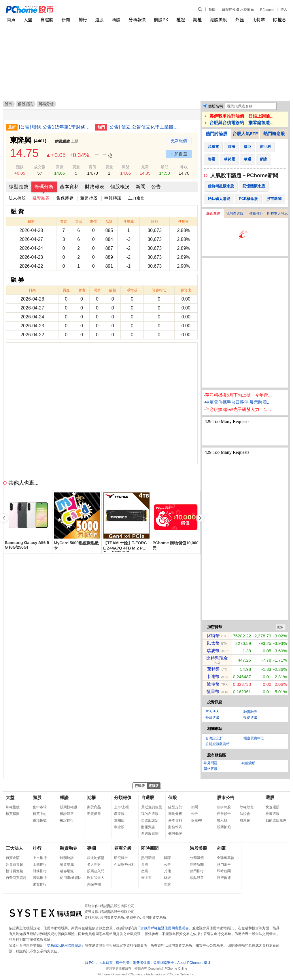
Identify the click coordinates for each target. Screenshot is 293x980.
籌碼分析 (44, 187)
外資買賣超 (14, 864)
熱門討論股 (217, 134)
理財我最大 (96, 878)
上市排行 (40, 858)
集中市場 (40, 807)
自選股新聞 (150, 834)
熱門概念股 (274, 134)
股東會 (245, 820)
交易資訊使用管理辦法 (64, 945)
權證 (181, 19)
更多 (280, 627)
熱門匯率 (224, 864)
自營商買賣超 (16, 878)
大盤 (28, 19)
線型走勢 (19, 187)
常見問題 (211, 763)
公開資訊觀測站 (218, 744)
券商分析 (123, 848)
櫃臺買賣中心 (254, 738)
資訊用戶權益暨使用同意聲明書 (165, 928)
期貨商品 (94, 807)
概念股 (119, 827)
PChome (267, 9)
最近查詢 (213, 214)
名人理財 (94, 864)
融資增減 (67, 864)
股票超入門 (96, 871)
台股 (145, 864)
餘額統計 (67, 858)
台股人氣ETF (245, 134)
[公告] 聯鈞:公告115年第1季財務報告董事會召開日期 (55, 127)
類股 (116, 19)
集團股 (119, 820)
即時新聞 (150, 848)
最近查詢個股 (152, 807)
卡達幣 (213, 676)
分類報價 (137, 19)
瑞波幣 (213, 650)
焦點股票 (197, 878)
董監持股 (89, 198)
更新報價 (179, 141)
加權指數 (13, 807)
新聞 (212, 9)
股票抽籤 (224, 827)
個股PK (161, 19)
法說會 (245, 814)
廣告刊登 (123, 963)
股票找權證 (69, 807)
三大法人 (212, 712)
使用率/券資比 (71, 878)
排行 (83, 19)
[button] (200, 518)
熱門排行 (197, 871)
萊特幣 (214, 669)
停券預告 (224, 814)
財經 (167, 878)
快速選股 (273, 807)
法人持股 (17, 198)
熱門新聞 (148, 858)
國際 (167, 858)
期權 (197, 19)
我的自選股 (235, 214)
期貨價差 (94, 814)
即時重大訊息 (277, 214)
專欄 (91, 848)
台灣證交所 (214, 738)
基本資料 (69, 187)
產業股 (119, 814)
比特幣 (259, 19)
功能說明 (249, 763)
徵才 (207, 963)
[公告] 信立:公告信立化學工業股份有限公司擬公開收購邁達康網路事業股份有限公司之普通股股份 (144, 127)
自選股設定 (150, 820)
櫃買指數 (13, 814)
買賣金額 (13, 858)
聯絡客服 (211, 769)
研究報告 (121, 858)
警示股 (222, 820)
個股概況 (120, 187)
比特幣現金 (217, 658)
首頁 (11, 19)
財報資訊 (148, 827)
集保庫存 (65, 198)
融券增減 (67, 871)
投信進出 (250, 717)
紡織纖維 (63, 141)
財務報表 (95, 187)
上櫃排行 (40, 864)
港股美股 (218, 19)
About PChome (189, 963)
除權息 (280, 19)
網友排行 (40, 884)
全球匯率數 (226, 858)
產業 (145, 871)
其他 (167, 871)
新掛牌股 (224, 807)
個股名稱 (216, 106)
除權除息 (247, 807)
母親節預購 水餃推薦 (238, 9)
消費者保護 (141, 963)
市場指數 (40, 820)
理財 (167, 884)
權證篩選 (67, 814)
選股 (99, 19)
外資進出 (212, 717)
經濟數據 (224, 878)
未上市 (146, 878)
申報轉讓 (113, 198)
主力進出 (137, 198)
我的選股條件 (276, 820)
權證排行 (67, 820)
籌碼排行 (40, 878)
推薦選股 (273, 814)
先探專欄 (94, 884)
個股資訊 (25, 104)
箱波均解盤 (96, 858)
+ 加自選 (179, 154)
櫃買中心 (40, 814)
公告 (156, 187)
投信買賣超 (14, 871)
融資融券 (41, 198)
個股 (173, 797)
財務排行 (40, 871)
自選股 (47, 19)
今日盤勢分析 (124, 864)
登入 (284, 9)
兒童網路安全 (164, 963)
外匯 (240, 19)
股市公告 (226, 797)
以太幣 (213, 643)
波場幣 (213, 684)
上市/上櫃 (121, 807)
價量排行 (256, 214)
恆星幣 (213, 691)
